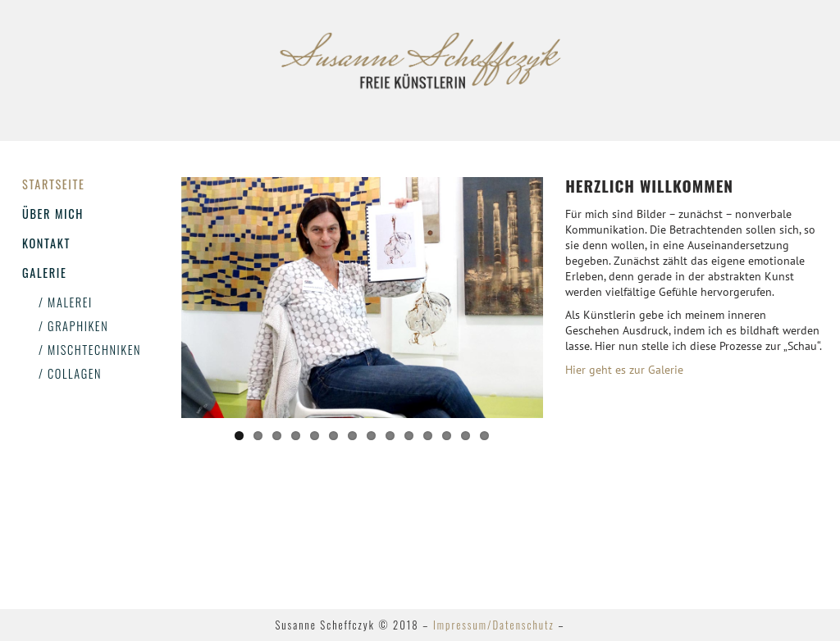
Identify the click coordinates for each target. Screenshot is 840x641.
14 (484, 436)
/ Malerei (66, 302)
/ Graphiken (73, 326)
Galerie (44, 273)
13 (466, 436)
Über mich (53, 214)
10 (409, 436)
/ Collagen (70, 373)
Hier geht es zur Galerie (624, 369)
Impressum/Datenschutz (494, 625)
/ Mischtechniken (90, 350)
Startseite (53, 184)
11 (428, 436)
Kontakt (46, 243)
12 (447, 436)
